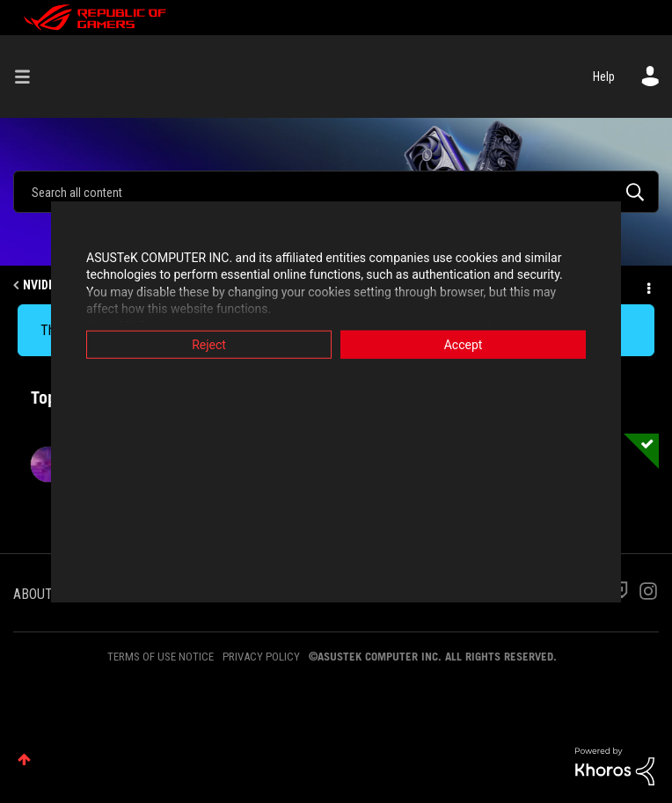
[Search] (336, 192)
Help (604, 77)
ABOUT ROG (47, 594)
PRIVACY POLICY (261, 657)
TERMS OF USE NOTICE (161, 657)
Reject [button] (209, 344)
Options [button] (647, 286)
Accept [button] (464, 344)
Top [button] (24, 759)
